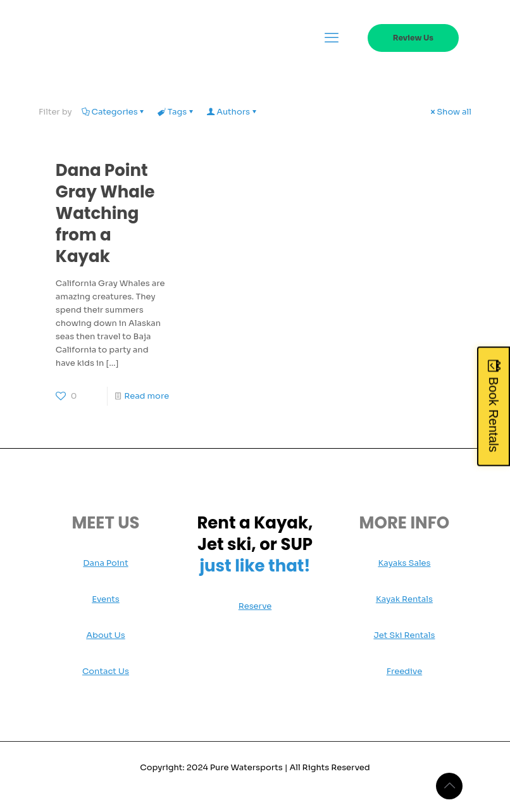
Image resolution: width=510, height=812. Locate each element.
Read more (146, 396)
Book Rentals (494, 414)
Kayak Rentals (404, 599)
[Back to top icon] (449, 786)
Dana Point (105, 563)
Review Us (413, 38)
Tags (177, 112)
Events (106, 599)
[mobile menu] (332, 38)
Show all (450, 112)
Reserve (255, 606)
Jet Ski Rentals (404, 635)
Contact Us (106, 671)
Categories (114, 112)
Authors (232, 112)
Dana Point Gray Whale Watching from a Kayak (105, 213)
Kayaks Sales (404, 563)
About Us (105, 635)
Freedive (404, 671)
